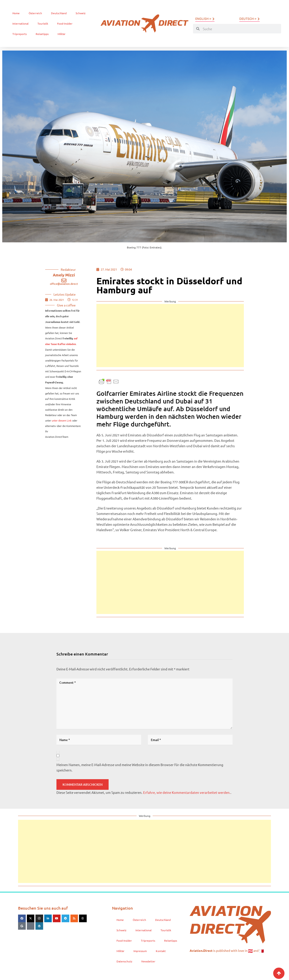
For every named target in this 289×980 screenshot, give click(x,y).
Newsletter (148, 961)
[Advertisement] (170, 336)
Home (16, 13)
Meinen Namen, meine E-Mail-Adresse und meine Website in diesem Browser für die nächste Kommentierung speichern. (140, 767)
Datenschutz (124, 961)
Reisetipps (42, 34)
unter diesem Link (62, 420)
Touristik (43, 23)
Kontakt (161, 951)
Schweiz (81, 13)
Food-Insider (65, 23)
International (20, 23)
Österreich (35, 13)
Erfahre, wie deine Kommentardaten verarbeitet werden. (187, 792)
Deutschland (59, 13)
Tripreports (20, 34)
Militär (62, 34)
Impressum (140, 951)
